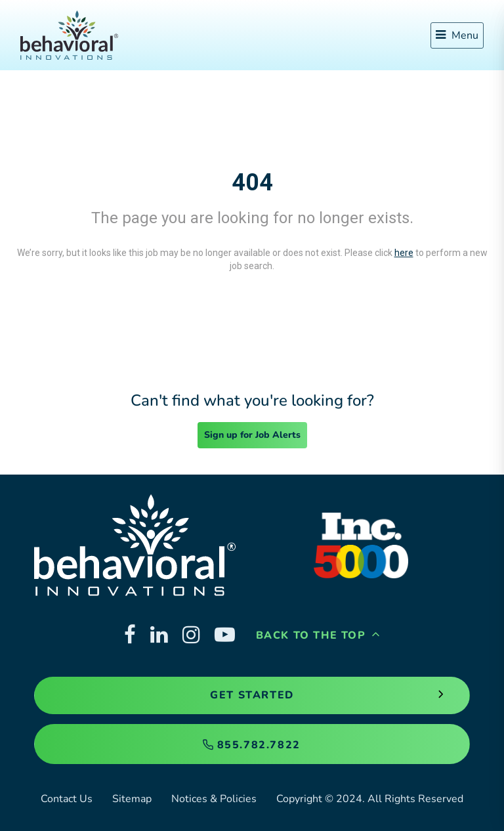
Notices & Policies (214, 799)
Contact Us (67, 799)
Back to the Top (318, 635)
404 (252, 182)
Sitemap (132, 799)
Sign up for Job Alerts (252, 435)
